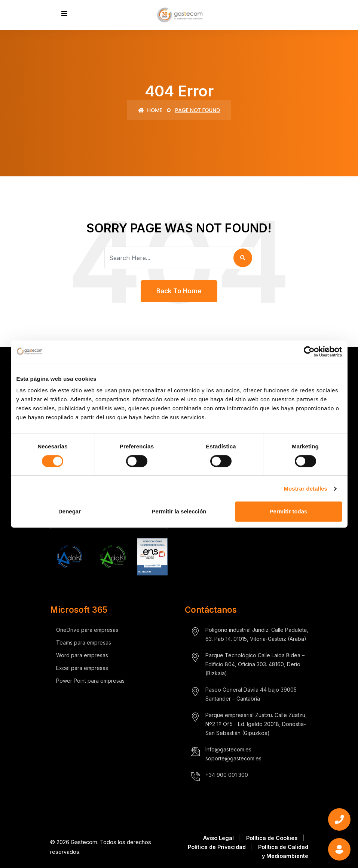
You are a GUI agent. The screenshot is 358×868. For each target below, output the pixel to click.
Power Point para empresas (90, 681)
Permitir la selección (179, 511)
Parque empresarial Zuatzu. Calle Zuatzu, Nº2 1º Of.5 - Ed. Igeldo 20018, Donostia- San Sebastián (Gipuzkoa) (256, 724)
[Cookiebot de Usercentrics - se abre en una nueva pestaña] (309, 352)
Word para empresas (82, 655)
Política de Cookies (272, 838)
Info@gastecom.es (228, 749)
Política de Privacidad (217, 847)
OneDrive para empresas (87, 630)
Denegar (70, 511)
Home (150, 110)
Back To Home (179, 291)
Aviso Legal (218, 838)
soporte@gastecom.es (233, 758)
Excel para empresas (82, 668)
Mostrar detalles (305, 489)
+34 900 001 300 (227, 775)
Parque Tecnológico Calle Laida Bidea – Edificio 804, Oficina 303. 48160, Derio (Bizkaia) (255, 664)
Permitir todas (289, 511)
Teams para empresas (84, 642)
